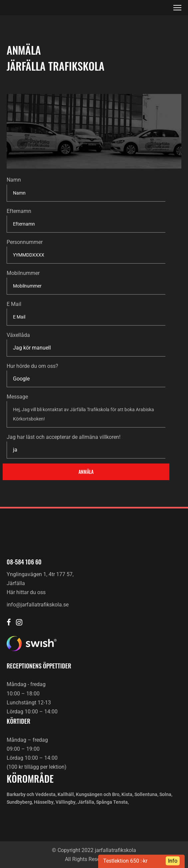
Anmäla (86, 472)
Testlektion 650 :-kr (125, 861)
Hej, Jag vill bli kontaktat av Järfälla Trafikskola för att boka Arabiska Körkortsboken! (86, 414)
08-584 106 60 (24, 562)
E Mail (14, 304)
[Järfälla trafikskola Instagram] (19, 623)
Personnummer (25, 242)
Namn (14, 180)
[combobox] (86, 348)
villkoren (109, 437)
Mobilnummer (23, 273)
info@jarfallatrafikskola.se (38, 605)
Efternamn (19, 211)
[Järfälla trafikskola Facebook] (9, 623)
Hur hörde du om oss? (32, 366)
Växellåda (18, 335)
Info (173, 861)
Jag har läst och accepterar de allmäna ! (64, 437)
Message (17, 397)
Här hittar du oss (26, 592)
